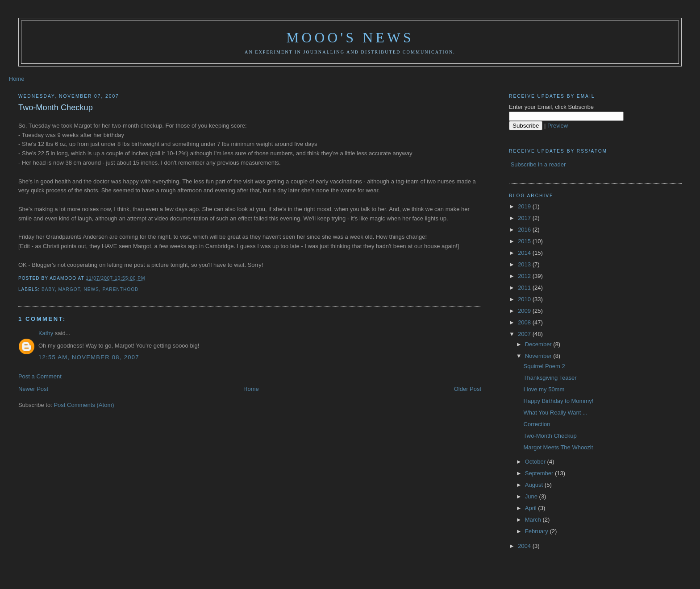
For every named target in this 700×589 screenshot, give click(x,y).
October (536, 462)
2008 (525, 322)
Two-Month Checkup (56, 108)
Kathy (46, 333)
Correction (537, 424)
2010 (525, 299)
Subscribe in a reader (538, 164)
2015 (525, 241)
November (539, 356)
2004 (525, 546)
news (91, 289)
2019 (525, 206)
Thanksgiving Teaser (550, 378)
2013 (525, 264)
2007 (525, 334)
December (539, 344)
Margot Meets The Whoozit (558, 447)
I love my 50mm (544, 389)
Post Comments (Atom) (84, 405)
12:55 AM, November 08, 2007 (89, 357)
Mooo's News (350, 38)
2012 (525, 276)
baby (48, 289)
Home (17, 79)
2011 (525, 288)
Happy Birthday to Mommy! (559, 401)
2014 (525, 253)
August (535, 485)
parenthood (121, 289)
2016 (525, 230)
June (532, 496)
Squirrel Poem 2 (544, 366)
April (532, 508)
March (534, 520)
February (537, 531)
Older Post (468, 389)
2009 (525, 311)
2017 (525, 218)
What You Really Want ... (556, 413)
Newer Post (33, 389)
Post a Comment (40, 376)
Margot (69, 289)
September (540, 473)
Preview (558, 126)
